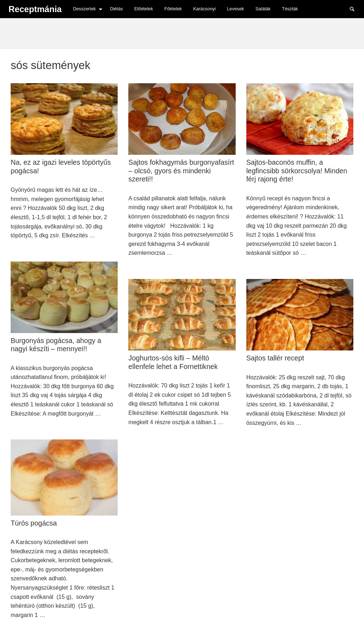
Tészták (290, 9)
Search (355, 9)
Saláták (263, 9)
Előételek (144, 9)
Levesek (236, 9)
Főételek (173, 9)
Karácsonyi (204, 9)
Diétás (116, 9)
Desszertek (84, 9)
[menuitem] (86, 9)
